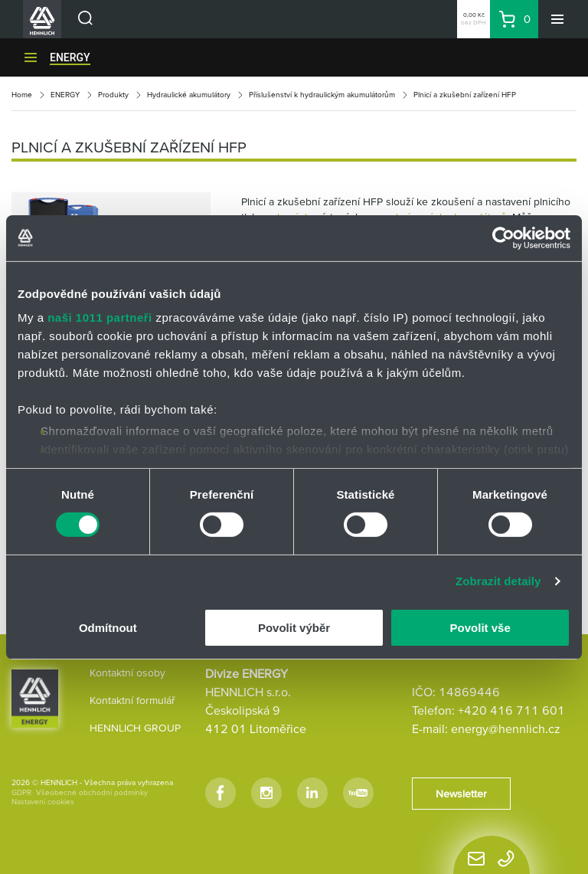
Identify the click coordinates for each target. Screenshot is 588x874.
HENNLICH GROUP (135, 728)
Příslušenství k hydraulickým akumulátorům (322, 95)
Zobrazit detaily (498, 581)
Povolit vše (480, 628)
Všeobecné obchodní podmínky (92, 792)
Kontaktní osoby (127, 673)
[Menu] (557, 19)
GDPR (21, 792)
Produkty (113, 95)
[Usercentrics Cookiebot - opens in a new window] (503, 237)
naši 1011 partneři (100, 318)
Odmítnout (108, 628)
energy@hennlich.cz (506, 728)
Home (22, 95)
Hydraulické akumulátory (189, 95)
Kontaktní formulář (132, 700)
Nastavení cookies (43, 802)
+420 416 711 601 (511, 710)
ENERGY (70, 57)
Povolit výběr (294, 628)
